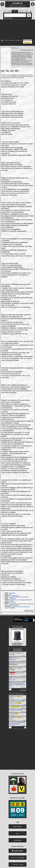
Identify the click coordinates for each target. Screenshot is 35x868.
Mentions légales (18, 826)
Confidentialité (17, 840)
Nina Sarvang (12, 673)
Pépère (11, 722)
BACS (16, 713)
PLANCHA (19, 703)
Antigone (19, 653)
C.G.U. (18, 833)
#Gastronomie (18, 701)
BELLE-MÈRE (16, 706)
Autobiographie (15, 596)
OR (19, 696)
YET (19, 717)
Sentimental (13, 598)
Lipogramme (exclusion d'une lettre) (21, 607)
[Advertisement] (17, 28)
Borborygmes (13, 659)
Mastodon (22, 857)
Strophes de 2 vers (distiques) (18, 600)
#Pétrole (16, 710)
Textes (6, 40)
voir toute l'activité (23, 690)
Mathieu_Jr (19, 40)
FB (17, 857)
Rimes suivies (13, 604)
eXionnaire (12, 663)
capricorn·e (12, 674)
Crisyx (11, 658)
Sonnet (11, 597)
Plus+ (25, 656)
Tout (22, 656)
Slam (10, 594)
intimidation (12, 593)
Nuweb (21, 864)
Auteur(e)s (12, 40)
